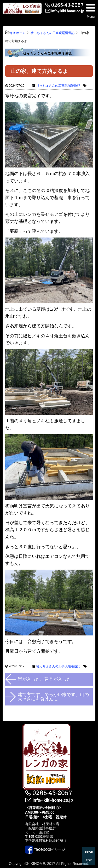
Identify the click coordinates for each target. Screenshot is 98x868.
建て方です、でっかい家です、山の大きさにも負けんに (53, 697)
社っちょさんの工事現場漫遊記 (58, 86)
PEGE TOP (89, 856)
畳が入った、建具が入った (44, 679)
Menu (91, 11)
